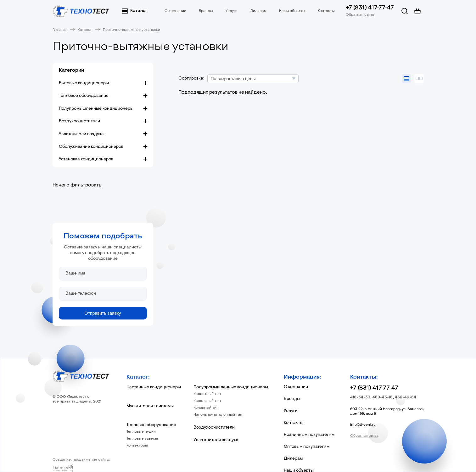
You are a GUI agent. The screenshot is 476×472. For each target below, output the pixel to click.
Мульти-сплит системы (150, 406)
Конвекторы (137, 446)
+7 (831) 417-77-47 (370, 8)
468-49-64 (406, 397)
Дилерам (258, 11)
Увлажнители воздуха (81, 134)
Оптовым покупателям (307, 447)
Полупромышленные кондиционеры (96, 109)
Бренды (206, 11)
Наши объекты (292, 11)
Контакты (326, 11)
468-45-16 (383, 397)
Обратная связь (360, 15)
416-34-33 (360, 397)
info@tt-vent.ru (363, 425)
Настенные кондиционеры (154, 387)
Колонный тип (206, 408)
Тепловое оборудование (84, 96)
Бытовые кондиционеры (84, 83)
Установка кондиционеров (86, 159)
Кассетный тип (207, 394)
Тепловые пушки (141, 432)
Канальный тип (207, 401)
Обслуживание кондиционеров (91, 147)
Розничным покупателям (309, 435)
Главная (60, 30)
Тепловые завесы (142, 439)
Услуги (232, 11)
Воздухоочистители (79, 121)
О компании (175, 11)
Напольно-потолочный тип (218, 415)
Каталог (134, 11)
